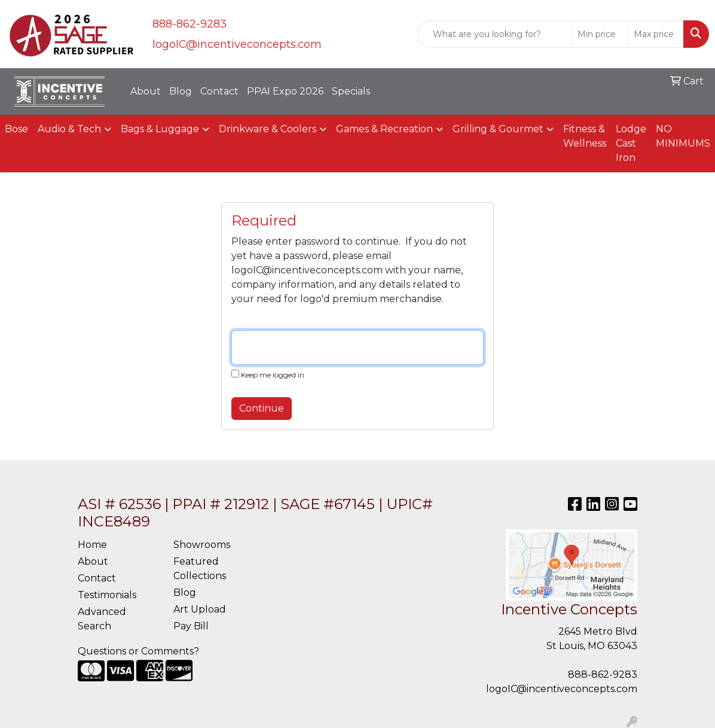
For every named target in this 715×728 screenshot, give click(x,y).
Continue (262, 408)
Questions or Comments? (138, 651)
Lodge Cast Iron (631, 143)
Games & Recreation (384, 129)
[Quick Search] (494, 34)
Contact (219, 91)
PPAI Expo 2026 (285, 91)
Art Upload (200, 609)
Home (92, 545)
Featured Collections (200, 569)
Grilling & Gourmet (498, 129)
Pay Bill (191, 626)
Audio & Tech (69, 129)
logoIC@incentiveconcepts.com (237, 44)
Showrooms (202, 545)
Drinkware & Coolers (268, 129)
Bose (16, 129)
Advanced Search (102, 619)
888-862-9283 (190, 24)
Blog (181, 91)
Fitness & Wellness (585, 136)
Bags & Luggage (160, 129)
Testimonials (107, 595)
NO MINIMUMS (683, 136)
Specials (351, 91)
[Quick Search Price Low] (599, 34)
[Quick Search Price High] (656, 34)
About (146, 91)
